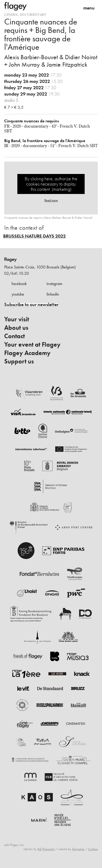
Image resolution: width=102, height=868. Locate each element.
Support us (19, 361)
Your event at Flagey (32, 345)
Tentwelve (78, 849)
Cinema (11, 15)
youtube (18, 294)
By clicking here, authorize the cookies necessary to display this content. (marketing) (51, 184)
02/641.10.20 (17, 273)
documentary (33, 15)
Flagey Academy (27, 353)
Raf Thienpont (46, 849)
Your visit (17, 319)
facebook (19, 284)
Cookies (93, 849)
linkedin (53, 294)
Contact (14, 336)
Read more (51, 200)
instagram (54, 284)
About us (16, 328)
